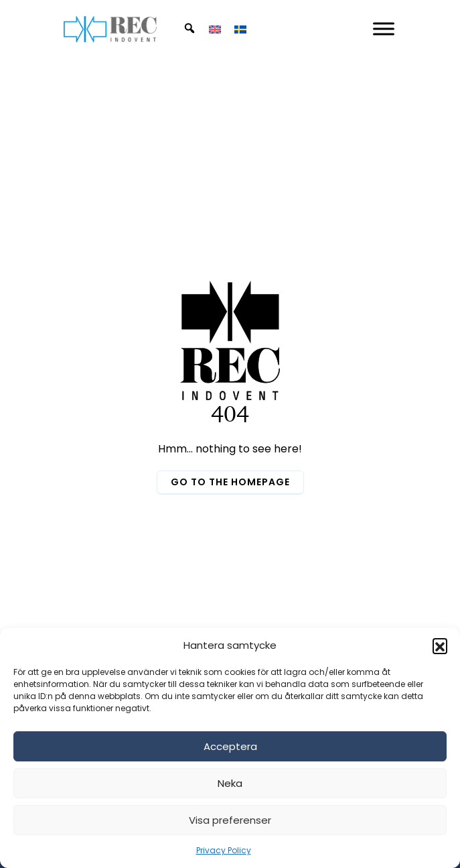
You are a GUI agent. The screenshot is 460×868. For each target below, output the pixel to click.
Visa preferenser (230, 820)
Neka (230, 783)
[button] (440, 645)
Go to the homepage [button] (230, 482)
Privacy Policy (224, 850)
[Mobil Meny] (384, 28)
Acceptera (230, 746)
